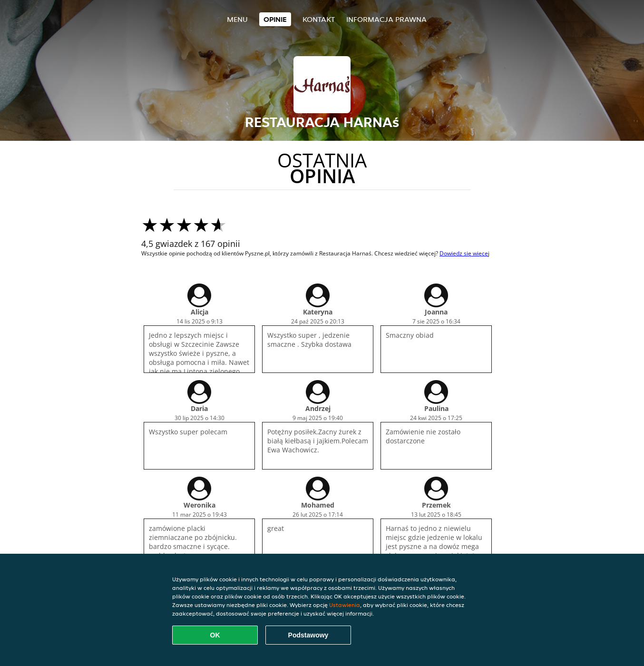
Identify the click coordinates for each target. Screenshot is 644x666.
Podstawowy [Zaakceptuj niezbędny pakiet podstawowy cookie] (308, 635)
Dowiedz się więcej (464, 253)
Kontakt (319, 19)
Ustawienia (345, 605)
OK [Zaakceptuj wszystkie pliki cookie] (215, 635)
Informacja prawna (386, 19)
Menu (237, 19)
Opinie (275, 19)
